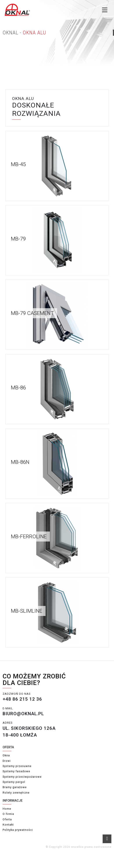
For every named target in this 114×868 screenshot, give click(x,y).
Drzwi (7, 761)
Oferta (7, 819)
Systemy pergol (14, 782)
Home (7, 809)
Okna (6, 755)
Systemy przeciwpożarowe (22, 777)
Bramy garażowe (15, 787)
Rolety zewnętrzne (16, 793)
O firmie (8, 814)
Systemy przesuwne (17, 766)
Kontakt (8, 825)
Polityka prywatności (18, 830)
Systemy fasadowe (16, 771)
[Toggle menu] (105, 10)
